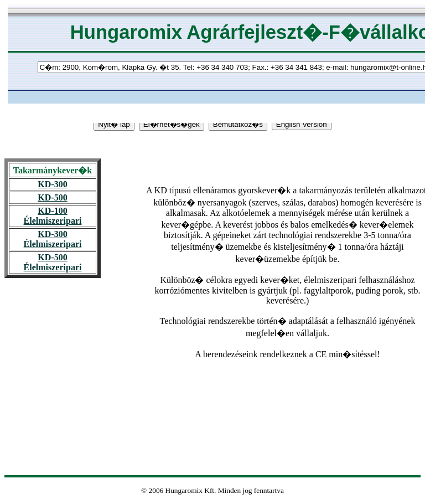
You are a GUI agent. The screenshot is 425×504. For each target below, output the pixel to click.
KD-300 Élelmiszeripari (53, 239)
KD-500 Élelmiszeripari (53, 262)
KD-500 (52, 197)
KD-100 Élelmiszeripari (53, 216)
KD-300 (52, 184)
